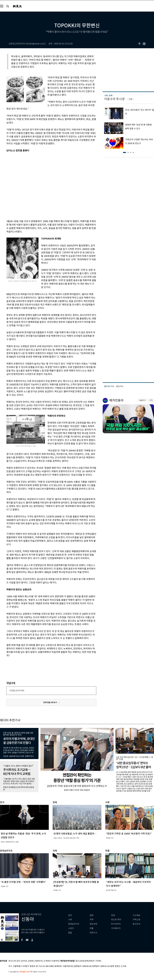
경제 (92, 915)
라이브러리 (116, 924)
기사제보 (136, 915)
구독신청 (136, 920)
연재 (113, 915)
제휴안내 (39, 961)
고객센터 (47, 961)
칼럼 (70, 933)
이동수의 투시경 (114, 99)
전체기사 (93, 933)
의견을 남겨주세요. (17, 691)
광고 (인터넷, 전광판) (25, 961)
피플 (92, 928)
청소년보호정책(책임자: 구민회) (88, 961)
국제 (92, 920)
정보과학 (93, 924)
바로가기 (143, 400)
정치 (70, 915)
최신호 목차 (116, 920)
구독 (131, 99)
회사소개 (12, 961)
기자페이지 (116, 928)
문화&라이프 (74, 924)
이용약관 (55, 961)
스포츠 (71, 928)
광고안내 (136, 924)
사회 (70, 920)
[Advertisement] (30, 185)
